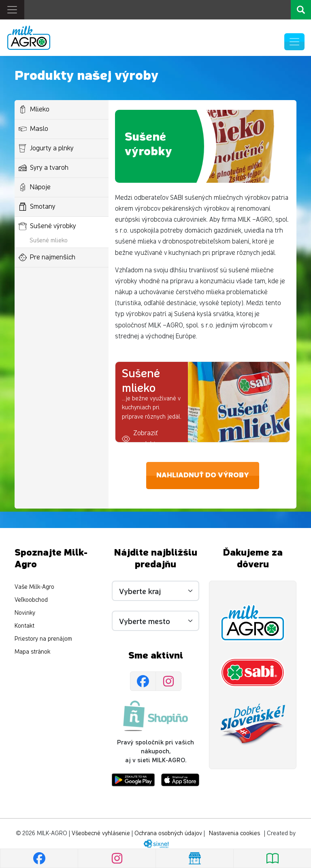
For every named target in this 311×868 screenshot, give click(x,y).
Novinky (25, 613)
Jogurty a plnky (46, 148)
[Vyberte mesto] (155, 621)
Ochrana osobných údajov (168, 833)
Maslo (33, 129)
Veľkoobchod (31, 600)
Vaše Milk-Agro (34, 587)
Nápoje (35, 187)
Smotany (37, 207)
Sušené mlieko (49, 241)
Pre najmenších (47, 257)
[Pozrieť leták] (272, 858)
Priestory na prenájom (43, 639)
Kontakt (24, 626)
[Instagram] (168, 681)
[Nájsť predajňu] (194, 858)
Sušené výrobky (47, 226)
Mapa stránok (32, 652)
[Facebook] (143, 681)
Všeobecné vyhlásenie (101, 833)
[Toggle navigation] (12, 10)
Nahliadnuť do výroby (203, 475)
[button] (152, 439)
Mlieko (34, 109)
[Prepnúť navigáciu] (294, 42)
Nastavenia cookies (234, 833)
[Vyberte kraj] (155, 591)
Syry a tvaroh (44, 168)
